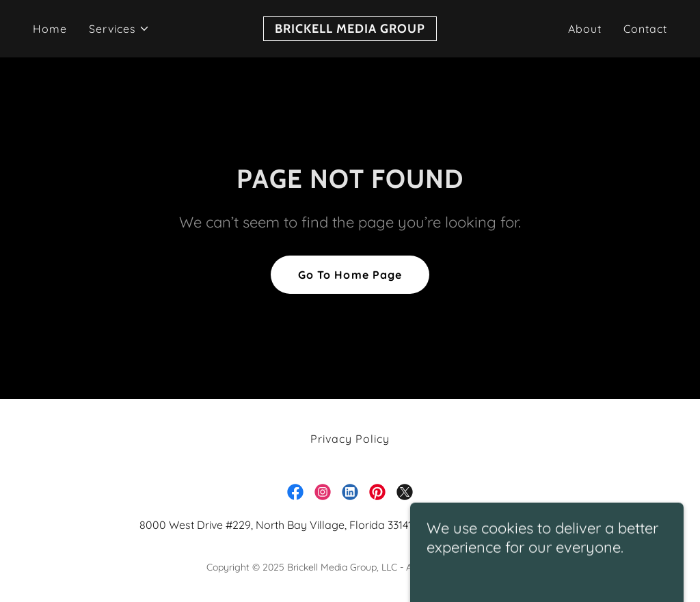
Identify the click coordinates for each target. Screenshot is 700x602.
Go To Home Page (350, 275)
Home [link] (50, 29)
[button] (119, 29)
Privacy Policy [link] (350, 439)
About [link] (585, 29)
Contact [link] (645, 29)
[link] (350, 29)
